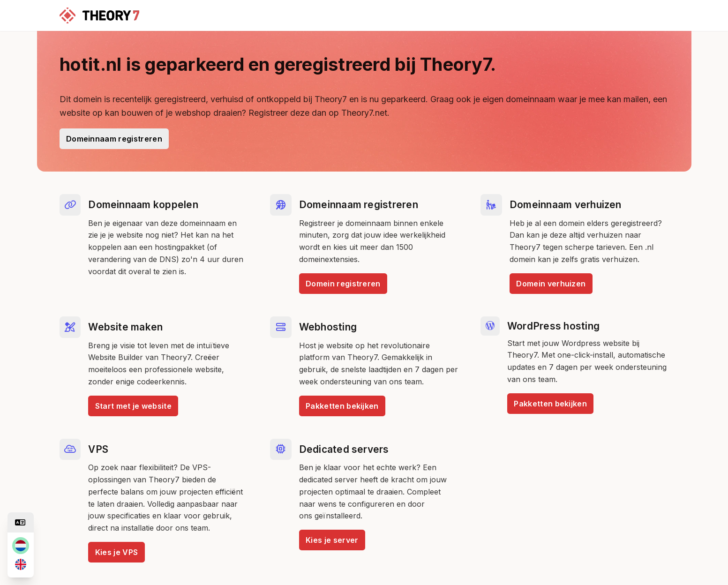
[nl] (21, 546)
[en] (21, 564)
